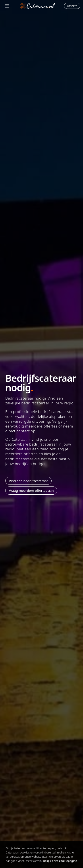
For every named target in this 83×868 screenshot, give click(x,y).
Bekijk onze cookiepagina (60, 861)
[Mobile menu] (7, 6)
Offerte (72, 6)
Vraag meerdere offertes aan (31, 490)
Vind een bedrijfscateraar (28, 481)
